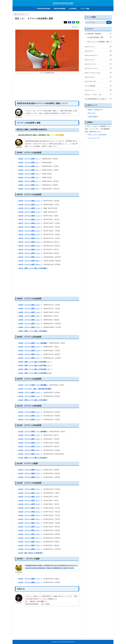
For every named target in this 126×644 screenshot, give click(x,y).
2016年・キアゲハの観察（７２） (30, 582)
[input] (96, 22)
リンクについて (94, 138)
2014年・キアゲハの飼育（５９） (30, 508)
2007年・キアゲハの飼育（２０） (30, 238)
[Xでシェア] (65, 22)
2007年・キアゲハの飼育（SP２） (30, 265)
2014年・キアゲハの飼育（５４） (30, 489)
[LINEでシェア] (78, 22)
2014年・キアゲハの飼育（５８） (30, 504)
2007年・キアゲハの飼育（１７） (30, 227)
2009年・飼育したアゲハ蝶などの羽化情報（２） (35, 366)
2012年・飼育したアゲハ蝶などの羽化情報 (33, 458)
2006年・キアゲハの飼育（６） (29, 178)
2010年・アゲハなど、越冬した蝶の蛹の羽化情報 (35, 389)
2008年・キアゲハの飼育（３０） (30, 320)
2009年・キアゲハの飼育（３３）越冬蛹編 (33, 343)
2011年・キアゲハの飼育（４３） (30, 420)
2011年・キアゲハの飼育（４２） (30, 416)
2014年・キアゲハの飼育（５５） (30, 493)
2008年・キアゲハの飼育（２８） (30, 312)
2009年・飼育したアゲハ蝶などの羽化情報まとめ (35, 373)
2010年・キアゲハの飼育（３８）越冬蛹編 (33, 385)
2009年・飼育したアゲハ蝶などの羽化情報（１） (35, 362)
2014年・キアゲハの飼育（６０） (30, 512)
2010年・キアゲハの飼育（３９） (30, 393)
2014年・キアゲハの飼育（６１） (30, 515)
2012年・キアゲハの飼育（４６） (30, 439)
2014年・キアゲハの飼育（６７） (30, 538)
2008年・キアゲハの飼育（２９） (30, 316)
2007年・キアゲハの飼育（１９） (30, 235)
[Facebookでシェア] (70, 22)
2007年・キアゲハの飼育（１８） (30, 231)
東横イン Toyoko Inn (95, 110)
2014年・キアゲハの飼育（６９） (30, 545)
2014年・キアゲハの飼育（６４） (30, 527)
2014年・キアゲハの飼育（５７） (30, 501)
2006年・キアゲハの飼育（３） (29, 166)
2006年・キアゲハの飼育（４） (29, 170)
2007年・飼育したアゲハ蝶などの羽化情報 (33, 268)
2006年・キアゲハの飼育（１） (29, 159)
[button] (109, 22)
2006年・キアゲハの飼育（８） (29, 185)
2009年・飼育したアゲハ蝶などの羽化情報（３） (35, 369)
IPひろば (92, 113)
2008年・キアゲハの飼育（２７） (30, 309)
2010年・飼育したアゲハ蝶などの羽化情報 (33, 400)
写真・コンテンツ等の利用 (97, 135)
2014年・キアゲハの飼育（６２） (30, 519)
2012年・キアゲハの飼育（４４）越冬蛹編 (33, 432)
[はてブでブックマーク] (74, 22)
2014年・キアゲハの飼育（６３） (30, 523)
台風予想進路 (93, 117)
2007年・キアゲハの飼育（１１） (30, 205)
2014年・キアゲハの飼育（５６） (30, 497)
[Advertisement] (47, 87)
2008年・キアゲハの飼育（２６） (30, 305)
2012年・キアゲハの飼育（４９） (30, 450)
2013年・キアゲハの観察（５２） (30, 473)
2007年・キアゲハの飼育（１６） (30, 223)
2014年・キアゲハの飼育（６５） (30, 530)
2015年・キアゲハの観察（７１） (30, 579)
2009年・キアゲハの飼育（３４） (30, 347)
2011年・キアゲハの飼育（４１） (30, 412)
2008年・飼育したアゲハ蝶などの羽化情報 (33, 331)
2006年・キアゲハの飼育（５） (29, 174)
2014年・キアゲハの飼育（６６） (30, 534)
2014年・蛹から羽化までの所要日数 (31, 553)
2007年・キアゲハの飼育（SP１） (30, 261)
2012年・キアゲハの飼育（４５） (30, 435)
